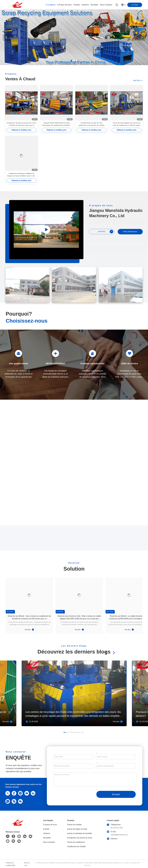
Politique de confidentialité (10, 864)
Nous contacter (49, 842)
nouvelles (94, 5)
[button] (71, 61)
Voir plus (29, 630)
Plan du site (27, 864)
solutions (85, 5)
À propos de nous (65, 5)
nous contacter (106, 5)
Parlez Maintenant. (130, 232)
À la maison (51, 5)
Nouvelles (47, 838)
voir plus (138, 80)
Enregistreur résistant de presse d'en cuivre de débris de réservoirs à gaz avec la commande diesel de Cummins (21, 124)
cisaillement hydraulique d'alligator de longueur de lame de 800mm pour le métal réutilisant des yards (21, 175)
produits (77, 5)
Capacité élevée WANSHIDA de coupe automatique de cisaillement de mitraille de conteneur (57, 124)
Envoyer (116, 794)
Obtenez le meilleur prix (22, 130)
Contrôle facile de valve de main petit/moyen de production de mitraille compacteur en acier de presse (92, 124)
